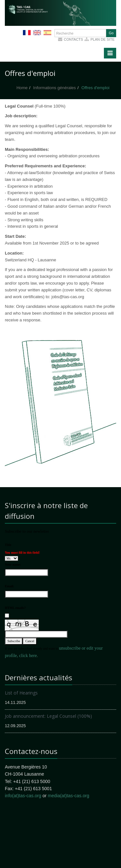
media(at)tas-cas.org (68, 796)
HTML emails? (15, 608)
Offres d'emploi (95, 88)
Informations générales (55, 88)
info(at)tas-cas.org (23, 796)
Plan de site (102, 39)
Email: (10, 586)
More (61, 23)
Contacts (74, 39)
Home (22, 88)
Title (8, 545)
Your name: (13, 565)
